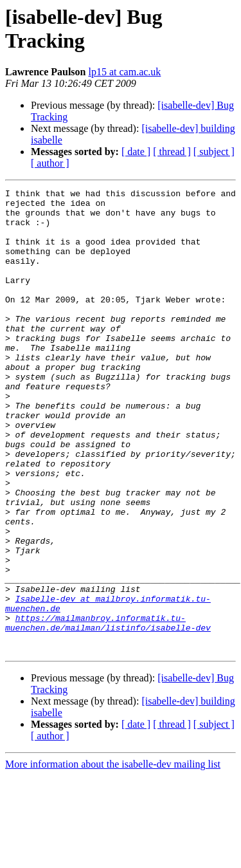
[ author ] (50, 163)
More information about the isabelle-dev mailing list (113, 857)
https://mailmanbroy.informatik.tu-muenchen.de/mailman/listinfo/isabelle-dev (108, 710)
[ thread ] (172, 152)
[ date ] (136, 152)
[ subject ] (214, 152)
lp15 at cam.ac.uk (124, 72)
